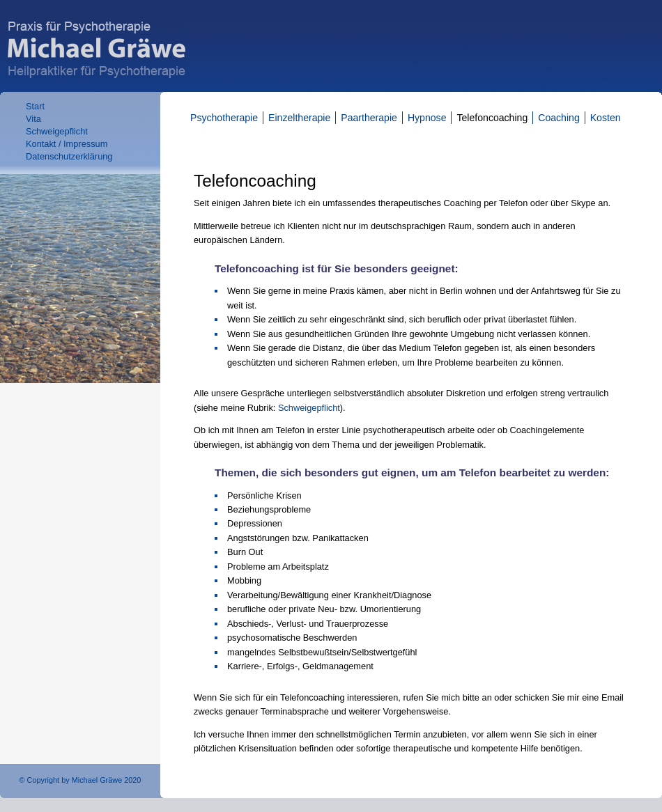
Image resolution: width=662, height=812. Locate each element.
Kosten (606, 118)
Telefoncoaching (492, 118)
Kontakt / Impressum (67, 144)
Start (35, 106)
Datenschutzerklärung (69, 156)
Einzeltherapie (299, 118)
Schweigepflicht (57, 131)
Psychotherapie (224, 118)
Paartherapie (369, 118)
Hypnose (427, 118)
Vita (33, 119)
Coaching (559, 118)
